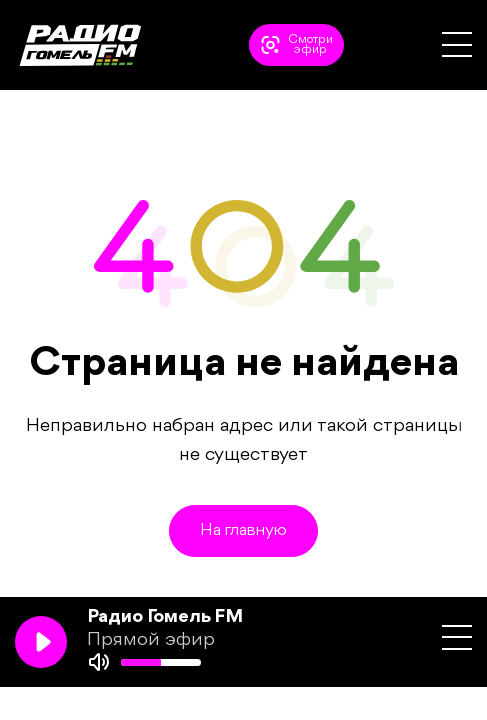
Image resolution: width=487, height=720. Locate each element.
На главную (243, 530)
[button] (457, 44)
